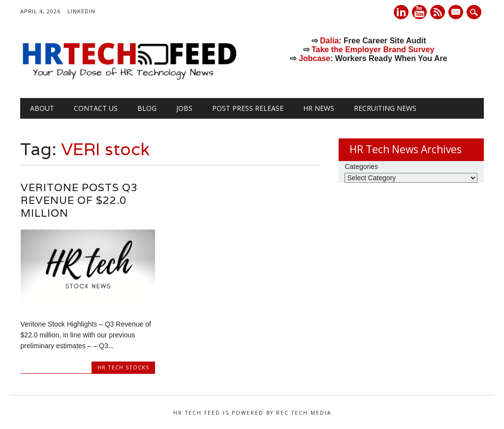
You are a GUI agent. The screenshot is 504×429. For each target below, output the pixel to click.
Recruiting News (385, 108)
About (42, 108)
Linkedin (401, 12)
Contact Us (96, 108)
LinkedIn (81, 11)
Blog (147, 108)
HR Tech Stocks (123, 367)
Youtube (419, 12)
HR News (319, 108)
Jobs (184, 108)
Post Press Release (248, 108)
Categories (361, 166)
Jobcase (315, 58)
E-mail (457, 13)
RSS (438, 12)
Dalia (329, 41)
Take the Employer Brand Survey (373, 49)
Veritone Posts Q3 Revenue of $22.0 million (79, 200)
